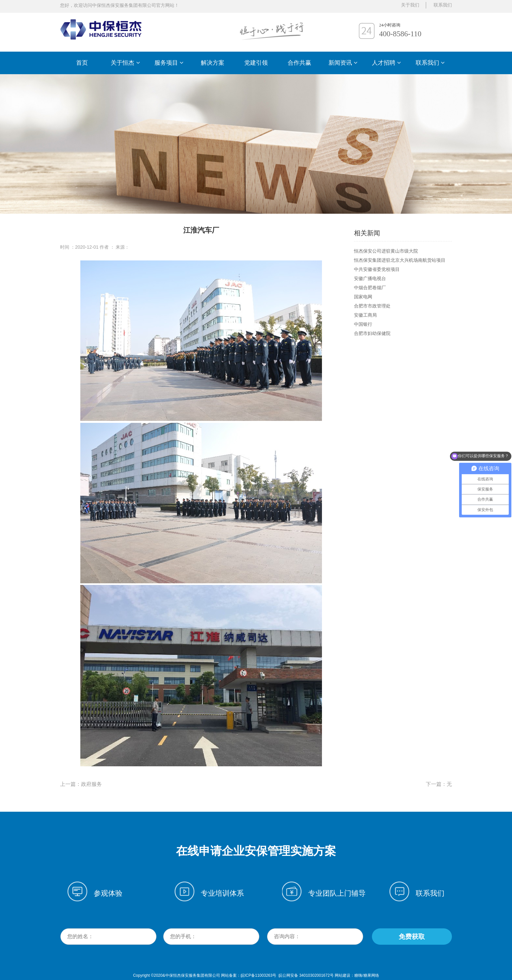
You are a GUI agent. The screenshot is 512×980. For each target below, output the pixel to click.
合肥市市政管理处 (372, 306)
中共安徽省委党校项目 (377, 269)
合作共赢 (299, 63)
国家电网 (363, 297)
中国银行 (363, 324)
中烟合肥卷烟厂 (370, 288)
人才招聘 (386, 63)
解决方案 (213, 63)
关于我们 (410, 5)
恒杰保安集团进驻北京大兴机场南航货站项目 (400, 260)
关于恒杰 (125, 63)
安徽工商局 (365, 315)
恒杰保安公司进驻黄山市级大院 (386, 251)
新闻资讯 (343, 63)
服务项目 (169, 63)
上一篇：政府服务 (81, 784)
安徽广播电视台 (370, 278)
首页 (82, 63)
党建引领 (256, 63)
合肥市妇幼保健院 (372, 333)
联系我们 (430, 63)
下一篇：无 (439, 784)
